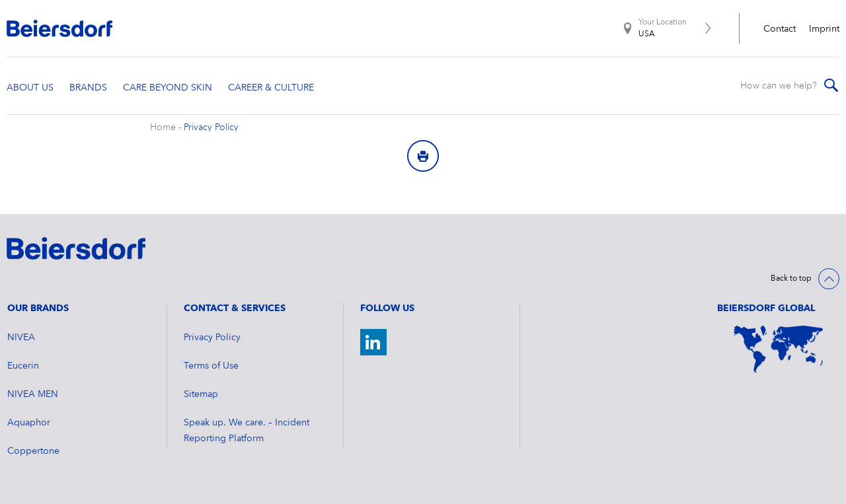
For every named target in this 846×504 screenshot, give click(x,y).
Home (163, 127)
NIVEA (21, 338)
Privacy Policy (211, 127)
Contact (780, 29)
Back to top (791, 279)
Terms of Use (211, 366)
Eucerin (23, 366)
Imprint (824, 29)
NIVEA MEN (33, 394)
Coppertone (33, 451)
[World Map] (778, 349)
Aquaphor (29, 423)
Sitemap (201, 394)
